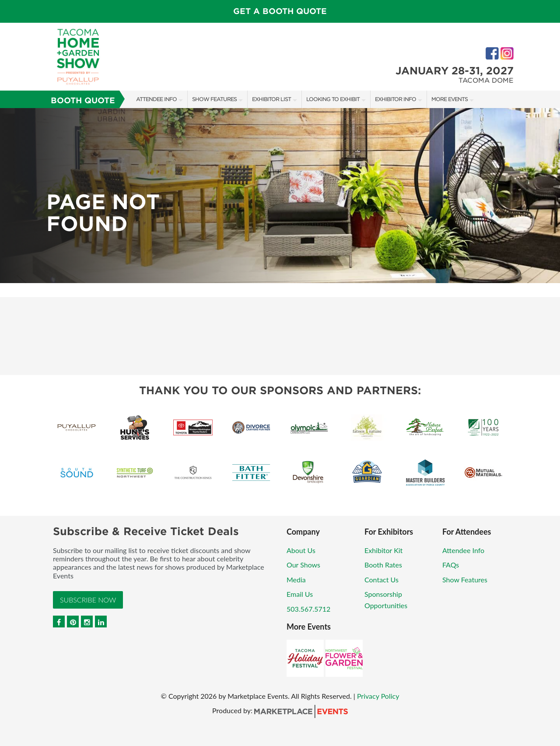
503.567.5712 (308, 609)
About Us (301, 550)
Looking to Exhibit (333, 99)
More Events (450, 99)
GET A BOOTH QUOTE (280, 11)
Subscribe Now (88, 600)
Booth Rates (383, 565)
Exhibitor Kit (383, 550)
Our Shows (303, 565)
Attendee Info (156, 99)
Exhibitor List (271, 99)
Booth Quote (83, 100)
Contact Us (381, 580)
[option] (280, 196)
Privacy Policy (378, 696)
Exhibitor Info (395, 99)
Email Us (300, 594)
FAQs (451, 565)
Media (296, 580)
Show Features (214, 99)
